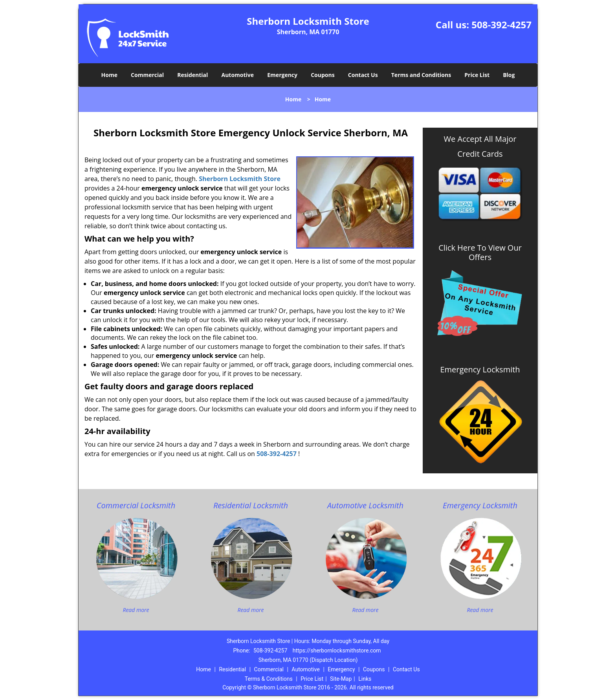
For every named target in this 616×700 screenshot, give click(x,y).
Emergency (282, 75)
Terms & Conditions (269, 679)
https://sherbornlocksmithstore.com (337, 651)
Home (109, 75)
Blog (509, 75)
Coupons (323, 75)
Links (365, 679)
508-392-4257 (501, 25)
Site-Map (341, 679)
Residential (192, 75)
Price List (477, 75)
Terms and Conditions (421, 75)
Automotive (238, 75)
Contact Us (363, 75)
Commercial (147, 75)
